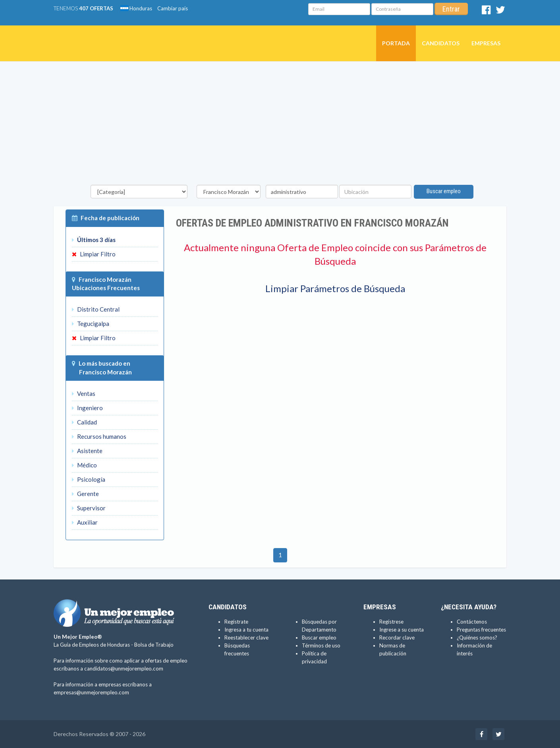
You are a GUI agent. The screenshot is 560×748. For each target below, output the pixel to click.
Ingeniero (87, 408)
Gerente (85, 494)
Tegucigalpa (91, 324)
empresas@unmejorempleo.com (91, 692)
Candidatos (441, 43)
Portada (396, 43)
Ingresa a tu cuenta (246, 630)
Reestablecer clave (246, 638)
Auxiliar (85, 522)
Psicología (89, 479)
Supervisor (89, 508)
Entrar (451, 9)
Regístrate (236, 622)
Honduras (136, 8)
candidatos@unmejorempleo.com (124, 669)
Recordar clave (397, 638)
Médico (84, 465)
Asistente (87, 451)
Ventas (84, 393)
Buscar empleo (444, 191)
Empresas (486, 43)
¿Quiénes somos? (477, 638)
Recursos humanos (99, 436)
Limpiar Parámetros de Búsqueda (335, 288)
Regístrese (391, 622)
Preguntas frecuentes (481, 630)
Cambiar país (173, 8)
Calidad (84, 422)
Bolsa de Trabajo (154, 645)
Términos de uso (321, 645)
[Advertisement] (280, 125)
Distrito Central (96, 309)
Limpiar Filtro (94, 254)
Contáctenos (472, 622)
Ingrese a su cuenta (402, 630)
